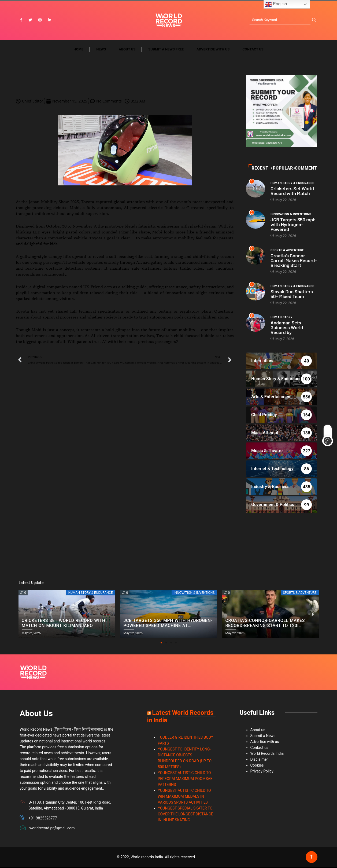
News (101, 50)
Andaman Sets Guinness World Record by (287, 328)
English (276, 4)
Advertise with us (213, 50)
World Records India (267, 755)
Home (78, 50)
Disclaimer (259, 760)
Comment (306, 169)
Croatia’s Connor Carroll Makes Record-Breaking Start (294, 261)
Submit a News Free (166, 50)
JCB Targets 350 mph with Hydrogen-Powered (293, 225)
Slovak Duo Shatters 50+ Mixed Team (292, 295)
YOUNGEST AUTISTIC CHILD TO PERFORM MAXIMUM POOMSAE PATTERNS (185, 780)
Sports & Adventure (287, 251)
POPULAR (282, 169)
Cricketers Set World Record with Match (292, 192)
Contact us (253, 50)
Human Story (282, 318)
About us (127, 50)
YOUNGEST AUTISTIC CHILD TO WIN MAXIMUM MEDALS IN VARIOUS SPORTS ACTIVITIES (184, 797)
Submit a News (263, 737)
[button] (161, 644)
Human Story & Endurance (292, 184)
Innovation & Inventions (291, 215)
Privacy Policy (262, 772)
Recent (259, 169)
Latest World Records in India (180, 717)
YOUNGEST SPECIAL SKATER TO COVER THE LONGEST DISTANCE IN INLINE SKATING (186, 815)
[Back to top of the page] (311, 858)
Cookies (257, 766)
